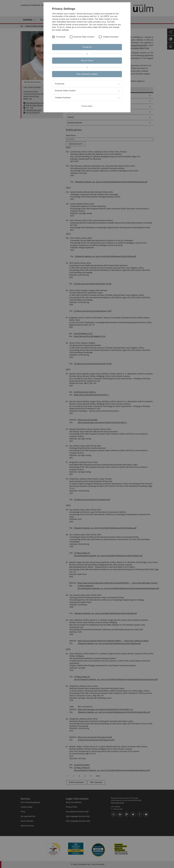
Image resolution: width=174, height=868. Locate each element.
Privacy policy (87, 106)
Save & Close (87, 61)
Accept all (87, 47)
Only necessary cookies (87, 74)
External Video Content (84, 37)
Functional (61, 37)
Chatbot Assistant (111, 37)
